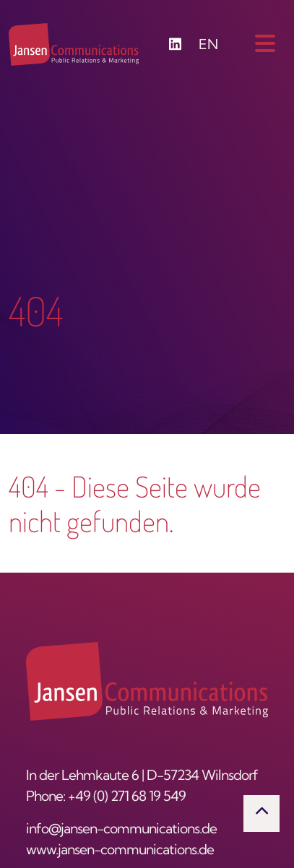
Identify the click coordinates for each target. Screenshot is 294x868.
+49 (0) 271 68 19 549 (127, 798)
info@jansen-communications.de (121, 830)
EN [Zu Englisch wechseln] (208, 46)
